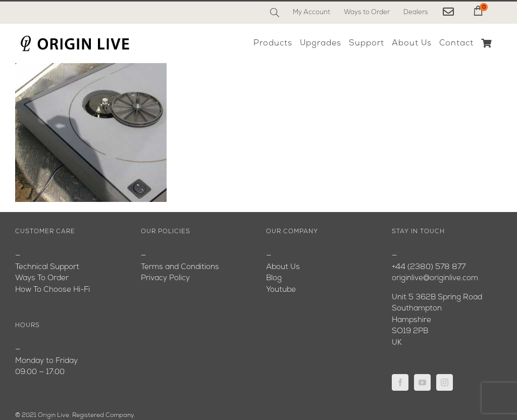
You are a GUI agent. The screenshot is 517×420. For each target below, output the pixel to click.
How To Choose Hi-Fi (53, 290)
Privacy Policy (165, 278)
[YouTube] (422, 382)
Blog (274, 278)
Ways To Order (42, 278)
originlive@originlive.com (435, 278)
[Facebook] (400, 382)
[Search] (275, 13)
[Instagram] (445, 382)
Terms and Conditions (180, 267)
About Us (283, 267)
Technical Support (47, 267)
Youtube (281, 290)
